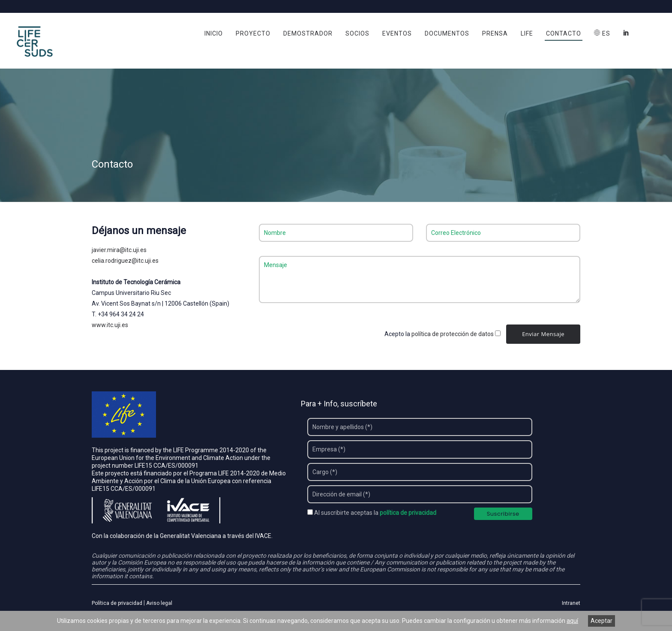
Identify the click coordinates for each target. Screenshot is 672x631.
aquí (572, 621)
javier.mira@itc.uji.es (119, 250)
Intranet (571, 604)
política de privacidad (408, 514)
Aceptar (601, 621)
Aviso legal (159, 604)
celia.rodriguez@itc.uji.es (125, 261)
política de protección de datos (453, 334)
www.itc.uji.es (110, 325)
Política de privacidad (117, 604)
